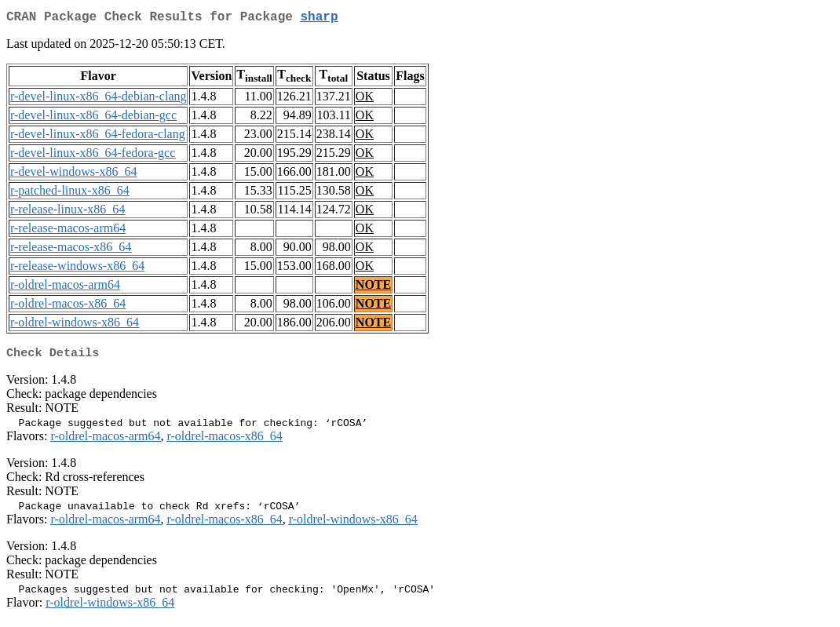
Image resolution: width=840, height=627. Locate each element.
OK (365, 99)
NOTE (373, 288)
